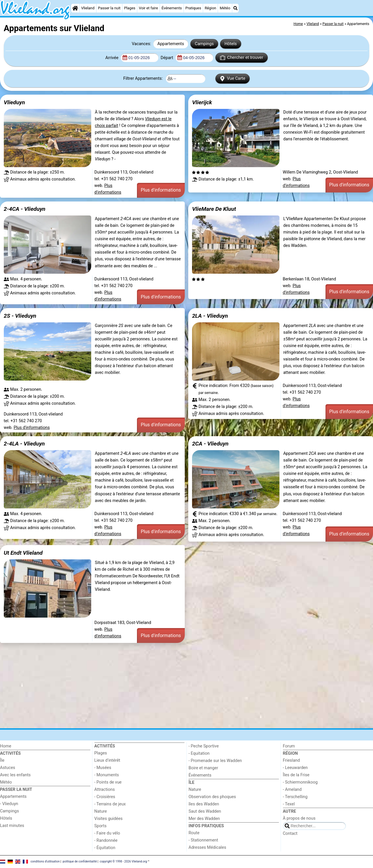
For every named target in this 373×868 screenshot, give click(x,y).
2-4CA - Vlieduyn (25, 209)
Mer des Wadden (204, 819)
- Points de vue (108, 782)
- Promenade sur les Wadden (215, 761)
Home (6, 746)
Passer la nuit (109, 8)
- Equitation (199, 753)
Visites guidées (109, 819)
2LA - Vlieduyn (210, 316)
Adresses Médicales (207, 847)
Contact (290, 833)
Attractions (105, 790)
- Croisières (105, 797)
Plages (130, 8)
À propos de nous (299, 818)
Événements (172, 8)
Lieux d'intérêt (107, 760)
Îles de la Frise (296, 775)
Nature (101, 811)
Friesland (292, 760)
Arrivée (112, 58)
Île (2, 760)
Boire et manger (203, 768)
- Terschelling (295, 797)
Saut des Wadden (205, 811)
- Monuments (107, 775)
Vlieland (88, 8)
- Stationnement (203, 840)
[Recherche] (235, 8)
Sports (101, 826)
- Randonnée (106, 840)
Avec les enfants (15, 775)
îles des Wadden (204, 804)
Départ (167, 58)
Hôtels (231, 44)
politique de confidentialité (80, 861)
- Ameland (292, 790)
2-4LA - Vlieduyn (24, 444)
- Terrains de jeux (110, 804)
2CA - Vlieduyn (210, 444)
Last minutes (12, 826)
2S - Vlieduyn (20, 316)
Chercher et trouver (242, 58)
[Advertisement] (175, 685)
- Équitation (105, 848)
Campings (204, 44)
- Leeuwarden (295, 768)
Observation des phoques (212, 797)
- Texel (289, 804)
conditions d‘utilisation (45, 861)
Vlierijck (202, 102)
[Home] (75, 8)
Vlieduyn (14, 102)
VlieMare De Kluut (214, 209)
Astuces (8, 768)
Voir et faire (148, 8)
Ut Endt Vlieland (23, 553)
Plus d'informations (161, 190)
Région (210, 8)
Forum (289, 746)
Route (194, 833)
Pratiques (193, 8)
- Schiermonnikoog (300, 782)
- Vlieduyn (9, 804)
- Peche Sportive (204, 746)
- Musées (103, 768)
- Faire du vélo (107, 833)
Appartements (171, 44)
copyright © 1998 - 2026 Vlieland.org (123, 861)
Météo (225, 8)
